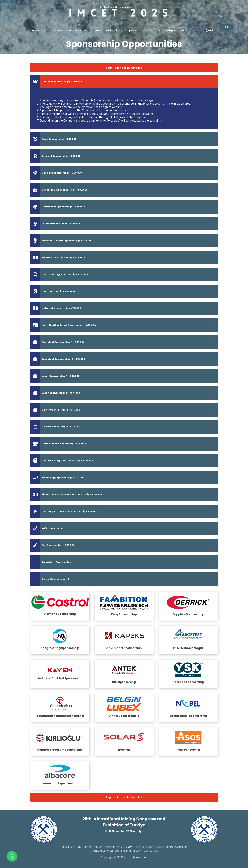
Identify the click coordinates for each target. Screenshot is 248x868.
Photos (183, 31)
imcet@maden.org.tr (145, 851)
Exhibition (146, 31)
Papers (130, 31)
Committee (92, 31)
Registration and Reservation (124, 68)
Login (210, 31)
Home (36, 31)
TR (226, 27)
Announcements (53, 31)
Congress (73, 31)
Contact (197, 31)
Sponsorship (166, 31)
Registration (113, 31)
